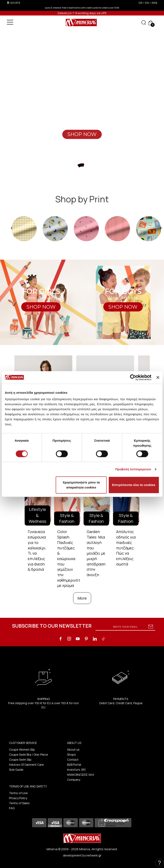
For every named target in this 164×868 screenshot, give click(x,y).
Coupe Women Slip (22, 749)
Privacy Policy (18, 798)
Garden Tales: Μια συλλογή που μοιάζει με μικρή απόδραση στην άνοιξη (96, 553)
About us (73, 749)
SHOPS (15, 3)
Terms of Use (18, 793)
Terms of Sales (19, 803)
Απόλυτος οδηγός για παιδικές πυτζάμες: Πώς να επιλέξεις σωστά (126, 548)
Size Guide (16, 770)
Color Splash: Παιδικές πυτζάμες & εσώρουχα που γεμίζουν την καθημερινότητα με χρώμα (72, 558)
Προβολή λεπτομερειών (133, 469)
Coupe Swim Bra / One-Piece (29, 755)
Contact (73, 760)
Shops (71, 755)
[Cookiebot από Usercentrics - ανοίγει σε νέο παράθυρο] (133, 377)
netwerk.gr (94, 855)
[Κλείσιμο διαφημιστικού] (158, 377)
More (82, 598)
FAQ (12, 808)
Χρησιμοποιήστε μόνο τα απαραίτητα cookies (81, 485)
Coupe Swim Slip (20, 760)
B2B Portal (74, 765)
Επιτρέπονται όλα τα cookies (134, 485)
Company (74, 780)
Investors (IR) (76, 770)
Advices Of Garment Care (26, 765)
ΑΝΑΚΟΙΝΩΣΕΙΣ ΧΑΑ (81, 775)
